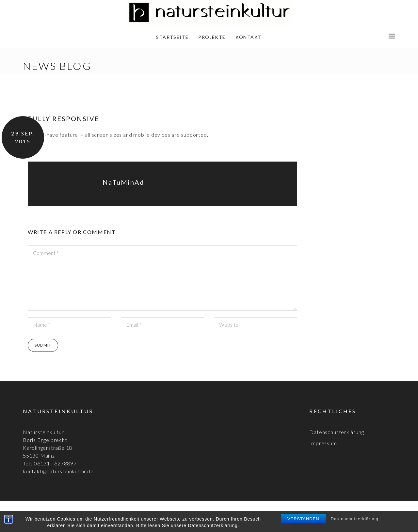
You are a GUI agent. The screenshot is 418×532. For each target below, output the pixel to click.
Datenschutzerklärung (354, 519)
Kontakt (249, 37)
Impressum (323, 443)
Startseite (172, 37)
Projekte (212, 37)
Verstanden (303, 519)
